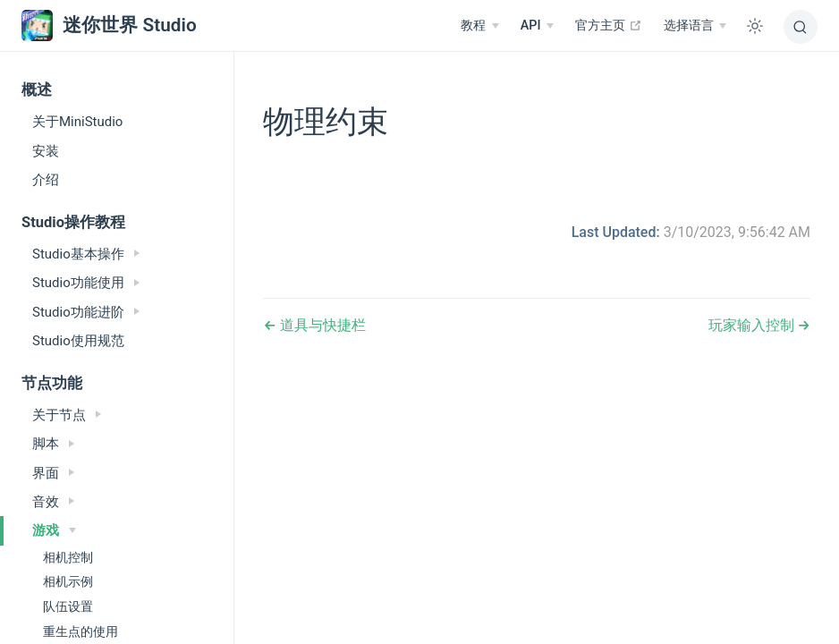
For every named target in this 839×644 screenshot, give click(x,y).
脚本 (53, 444)
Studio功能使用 (86, 283)
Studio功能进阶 (86, 312)
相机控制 (68, 557)
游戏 (54, 530)
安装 (46, 151)
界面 (53, 473)
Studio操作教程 (73, 222)
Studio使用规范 (78, 341)
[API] (537, 26)
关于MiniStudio (77, 122)
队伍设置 (68, 606)
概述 (37, 90)
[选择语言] (695, 26)
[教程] (479, 26)
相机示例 (68, 581)
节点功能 (52, 383)
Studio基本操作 (86, 254)
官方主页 (609, 25)
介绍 (46, 180)
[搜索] (801, 27)
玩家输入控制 (753, 325)
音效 (53, 502)
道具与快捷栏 (321, 325)
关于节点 (67, 415)
